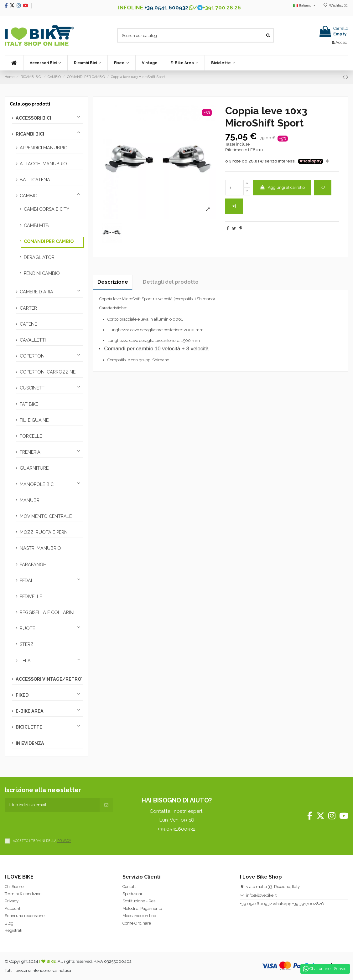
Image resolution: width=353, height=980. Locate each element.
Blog (9, 923)
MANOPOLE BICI (37, 484)
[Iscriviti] (106, 805)
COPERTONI (33, 356)
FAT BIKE (29, 404)
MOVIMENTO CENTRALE (46, 516)
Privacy (12, 901)
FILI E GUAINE (34, 420)
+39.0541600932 (256, 904)
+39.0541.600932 (166, 8)
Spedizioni (132, 894)
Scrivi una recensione (25, 916)
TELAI (26, 661)
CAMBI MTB (36, 225)
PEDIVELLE (31, 596)
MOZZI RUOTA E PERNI (44, 532)
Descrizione (113, 282)
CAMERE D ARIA (36, 292)
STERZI (27, 644)
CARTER (28, 308)
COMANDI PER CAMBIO (49, 241)
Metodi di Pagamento (142, 908)
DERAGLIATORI (40, 257)
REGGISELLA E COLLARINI (47, 612)
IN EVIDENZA (30, 743)
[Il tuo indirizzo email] (52, 805)
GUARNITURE (34, 468)
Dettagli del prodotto (171, 282)
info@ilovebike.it (261, 895)
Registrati (13, 930)
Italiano (305, 5)
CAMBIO (29, 196)
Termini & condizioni (24, 894)
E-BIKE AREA (30, 711)
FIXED (22, 695)
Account (13, 908)
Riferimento (236, 150)
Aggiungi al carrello (282, 187)
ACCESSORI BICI (33, 118)
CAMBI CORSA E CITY (47, 209)
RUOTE (27, 628)
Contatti (130, 887)
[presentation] (52, 824)
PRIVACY (64, 841)
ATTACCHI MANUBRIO (43, 164)
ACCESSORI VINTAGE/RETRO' (49, 679)
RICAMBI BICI (30, 134)
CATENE (28, 324)
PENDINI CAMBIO (42, 273)
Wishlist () (336, 5)
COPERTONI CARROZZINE (48, 372)
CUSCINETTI (33, 388)
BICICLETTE (29, 727)
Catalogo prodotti (30, 104)
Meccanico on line (139, 916)
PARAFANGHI (34, 565)
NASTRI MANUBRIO (40, 548)
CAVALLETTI (33, 340)
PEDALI (27, 580)
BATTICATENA (35, 180)
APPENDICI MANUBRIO (44, 148)
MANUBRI (30, 500)
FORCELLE (31, 436)
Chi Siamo (14, 887)
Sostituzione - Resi (139, 901)
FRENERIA (30, 452)
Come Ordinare (137, 923)
